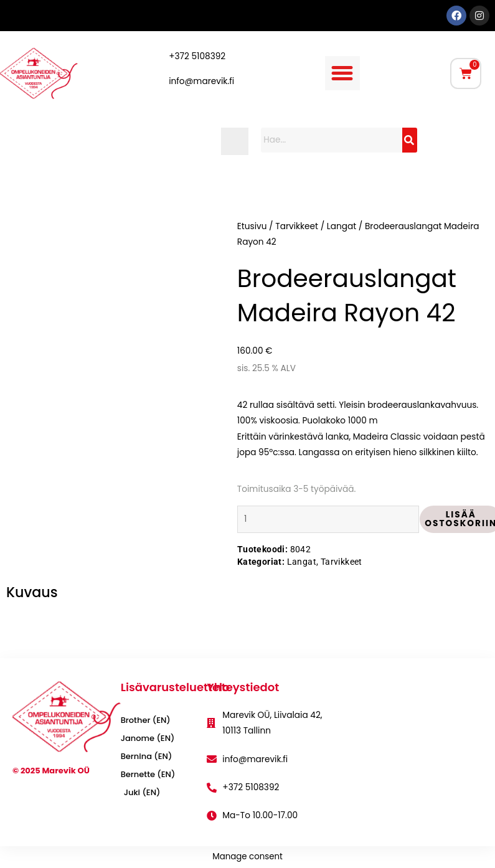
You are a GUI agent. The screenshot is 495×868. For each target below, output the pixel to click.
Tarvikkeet (297, 226)
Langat (342, 226)
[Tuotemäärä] (328, 519)
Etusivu (252, 226)
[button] (342, 73)
